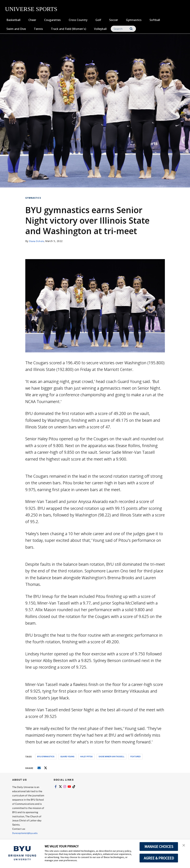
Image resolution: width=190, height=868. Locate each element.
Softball (155, 20)
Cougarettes (52, 20)
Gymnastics (134, 20)
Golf (98, 20)
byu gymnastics (46, 756)
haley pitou (86, 756)
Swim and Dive (16, 29)
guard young (67, 756)
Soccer (114, 20)
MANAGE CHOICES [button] (159, 847)
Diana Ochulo (37, 241)
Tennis (38, 29)
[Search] (123, 29)
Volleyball (100, 29)
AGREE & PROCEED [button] (159, 858)
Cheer (32, 20)
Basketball (13, 20)
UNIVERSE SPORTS (31, 9)
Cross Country (78, 20)
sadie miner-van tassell (111, 756)
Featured (135, 756)
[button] (184, 846)
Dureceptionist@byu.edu (26, 833)
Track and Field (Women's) (68, 29)
